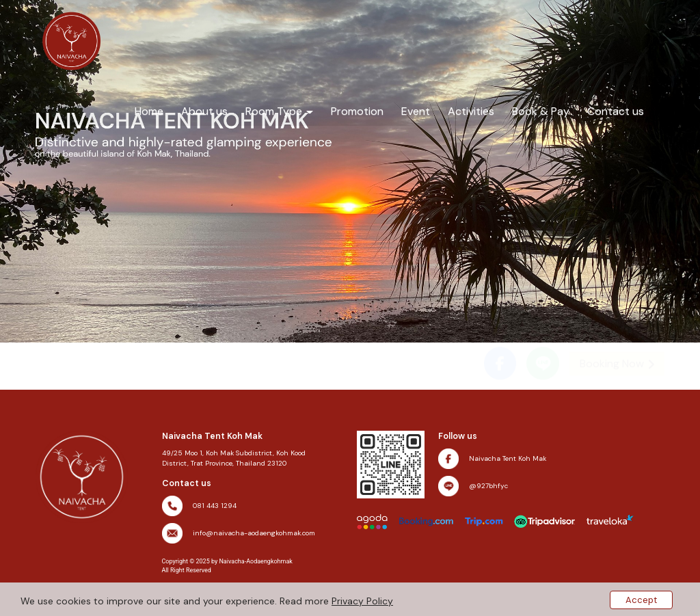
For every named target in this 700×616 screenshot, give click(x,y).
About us (204, 111)
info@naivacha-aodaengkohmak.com (254, 533)
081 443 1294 (215, 506)
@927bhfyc (488, 486)
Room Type (279, 111)
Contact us (616, 111)
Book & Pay (541, 111)
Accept (641, 600)
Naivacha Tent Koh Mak (508, 458)
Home (149, 111)
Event (416, 111)
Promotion (357, 111)
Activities (471, 111)
